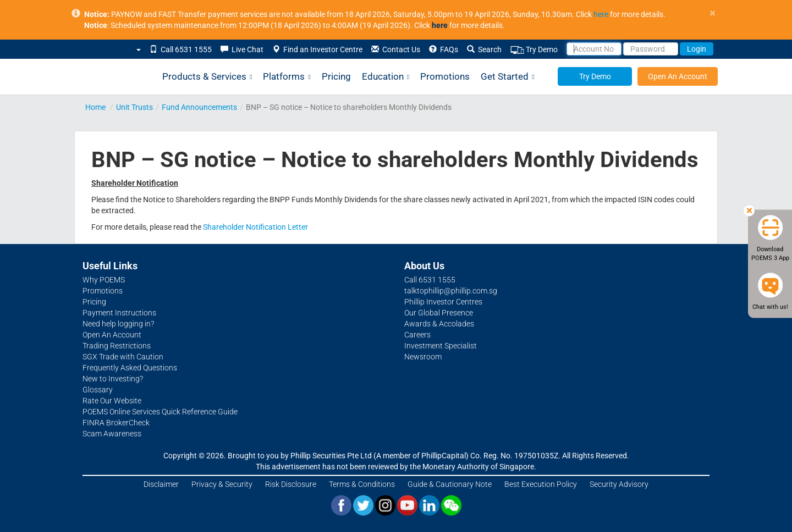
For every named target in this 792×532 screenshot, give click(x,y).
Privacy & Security (222, 484)
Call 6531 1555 (181, 49)
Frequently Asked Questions (130, 368)
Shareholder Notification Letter (255, 227)
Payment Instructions (119, 313)
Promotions (445, 76)
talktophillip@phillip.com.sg (451, 291)
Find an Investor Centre (317, 49)
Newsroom (423, 357)
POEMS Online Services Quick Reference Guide (160, 412)
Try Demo (534, 50)
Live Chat (242, 49)
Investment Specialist (441, 346)
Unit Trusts (134, 107)
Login (697, 49)
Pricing (336, 76)
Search (484, 49)
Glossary (98, 390)
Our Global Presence (439, 313)
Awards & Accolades (439, 324)
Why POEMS (104, 280)
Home (95, 107)
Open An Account (678, 76)
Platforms (287, 77)
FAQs (444, 49)
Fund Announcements (199, 107)
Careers (417, 335)
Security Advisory (619, 484)
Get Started (507, 77)
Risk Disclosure (291, 484)
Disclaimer (161, 484)
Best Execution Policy (541, 484)
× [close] (713, 13)
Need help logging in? (118, 324)
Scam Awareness (112, 434)
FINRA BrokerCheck (116, 423)
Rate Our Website (112, 401)
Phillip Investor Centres (443, 302)
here (601, 14)
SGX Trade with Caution (123, 357)
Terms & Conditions (362, 484)
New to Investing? (113, 379)
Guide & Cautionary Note (450, 484)
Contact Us (396, 49)
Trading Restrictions (117, 346)
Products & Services (207, 77)
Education (386, 77)
